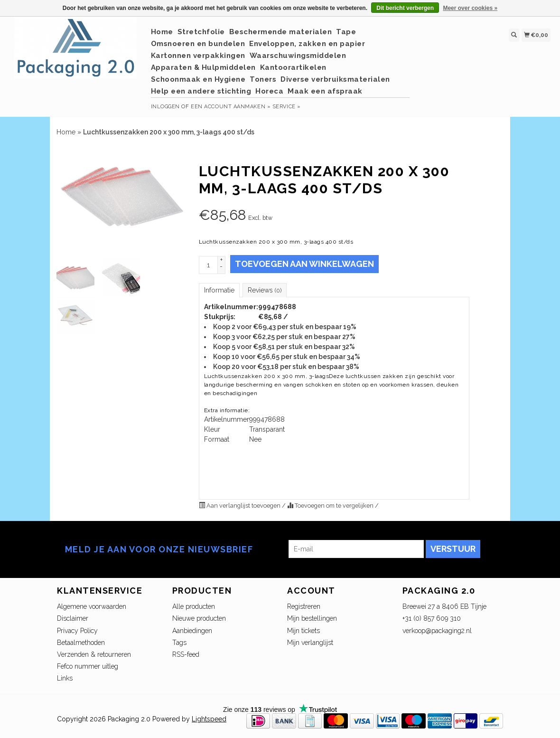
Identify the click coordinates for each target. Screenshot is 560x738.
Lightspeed (209, 719)
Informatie (219, 290)
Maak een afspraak (325, 91)
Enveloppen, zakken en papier (307, 44)
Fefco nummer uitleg (88, 666)
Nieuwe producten (199, 618)
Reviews (265, 290)
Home (162, 32)
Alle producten (194, 606)
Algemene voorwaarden (92, 606)
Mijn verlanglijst (310, 643)
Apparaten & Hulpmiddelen (203, 67)
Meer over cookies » (470, 8)
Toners (263, 79)
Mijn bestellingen (312, 618)
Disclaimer (73, 618)
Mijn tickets (303, 631)
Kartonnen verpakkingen (198, 56)
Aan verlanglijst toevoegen (240, 506)
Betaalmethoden (81, 643)
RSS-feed (186, 654)
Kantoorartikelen (293, 67)
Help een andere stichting (201, 91)
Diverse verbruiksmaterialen (335, 79)
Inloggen (165, 107)
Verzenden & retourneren (94, 654)
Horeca (269, 91)
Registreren (304, 606)
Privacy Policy (77, 631)
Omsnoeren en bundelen (198, 44)
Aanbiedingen (192, 631)
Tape (346, 32)
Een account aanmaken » (231, 107)
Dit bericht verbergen (405, 8)
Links (65, 678)
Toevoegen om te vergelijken (331, 506)
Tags (179, 643)
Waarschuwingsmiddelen (298, 56)
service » (287, 107)
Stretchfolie (201, 32)
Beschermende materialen (281, 32)
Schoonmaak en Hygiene (198, 79)
